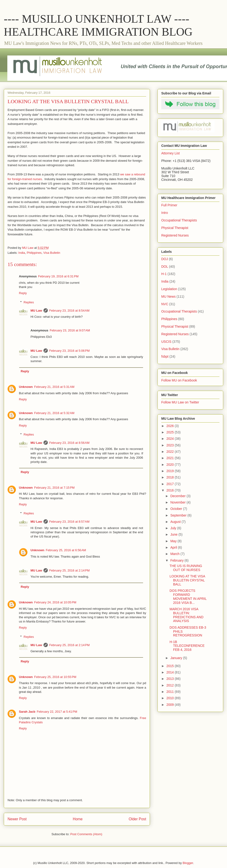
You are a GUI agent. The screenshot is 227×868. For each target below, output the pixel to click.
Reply (23, 293)
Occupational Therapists (179, 220)
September (179, 515)
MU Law (36, 311)
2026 (171, 426)
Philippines (34, 253)
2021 (171, 458)
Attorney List (170, 153)
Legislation (169, 289)
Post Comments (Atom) (86, 834)
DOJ (165, 259)
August (176, 522)
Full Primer (169, 205)
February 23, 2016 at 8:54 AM (69, 311)
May (174, 541)
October (177, 509)
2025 (171, 432)
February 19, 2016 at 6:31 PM (58, 276)
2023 (171, 445)
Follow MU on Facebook (179, 380)
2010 (171, 698)
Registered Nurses (175, 235)
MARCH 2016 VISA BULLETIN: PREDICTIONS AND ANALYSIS (186, 615)
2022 (171, 452)
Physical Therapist (175, 228)
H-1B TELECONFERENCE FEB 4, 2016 (187, 646)
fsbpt (165, 356)
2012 (171, 685)
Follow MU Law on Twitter (180, 402)
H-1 (164, 274)
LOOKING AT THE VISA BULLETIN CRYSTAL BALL (187, 580)
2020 (171, 465)
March (175, 554)
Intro (165, 213)
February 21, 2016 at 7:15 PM (55, 488)
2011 (171, 692)
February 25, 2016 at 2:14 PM (69, 570)
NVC (165, 304)
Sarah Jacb (27, 712)
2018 (171, 477)
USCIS (166, 342)
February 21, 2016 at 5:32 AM (54, 413)
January (177, 658)
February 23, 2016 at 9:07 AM (70, 330)
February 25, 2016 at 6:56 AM (66, 550)
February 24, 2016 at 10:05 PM (55, 602)
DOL (165, 267)
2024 (171, 439)
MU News (168, 296)
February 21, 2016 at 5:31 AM (54, 387)
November (178, 502)
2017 (171, 484)
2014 (171, 672)
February (177, 560)
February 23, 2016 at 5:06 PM (69, 351)
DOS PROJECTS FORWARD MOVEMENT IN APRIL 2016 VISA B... (188, 597)
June (174, 534)
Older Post (137, 819)
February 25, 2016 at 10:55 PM (55, 677)
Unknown (26, 387)
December (178, 496)
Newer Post (17, 819)
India (22, 253)
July (174, 528)
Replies (29, 302)
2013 (171, 679)
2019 (171, 471)
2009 (171, 705)
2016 (171, 490)
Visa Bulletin (52, 253)
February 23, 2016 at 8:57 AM (69, 522)
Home (78, 819)
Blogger (188, 863)
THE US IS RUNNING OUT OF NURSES (186, 568)
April (174, 547)
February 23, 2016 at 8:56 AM (69, 443)
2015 (171, 666)
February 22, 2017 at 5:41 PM (57, 712)
